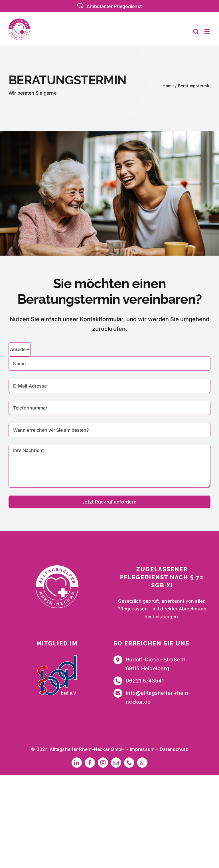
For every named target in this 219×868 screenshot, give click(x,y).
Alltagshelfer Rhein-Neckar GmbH (87, 749)
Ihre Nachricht (109, 466)
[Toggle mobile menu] (207, 31)
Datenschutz (174, 749)
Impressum (142, 749)
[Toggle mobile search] (196, 31)
